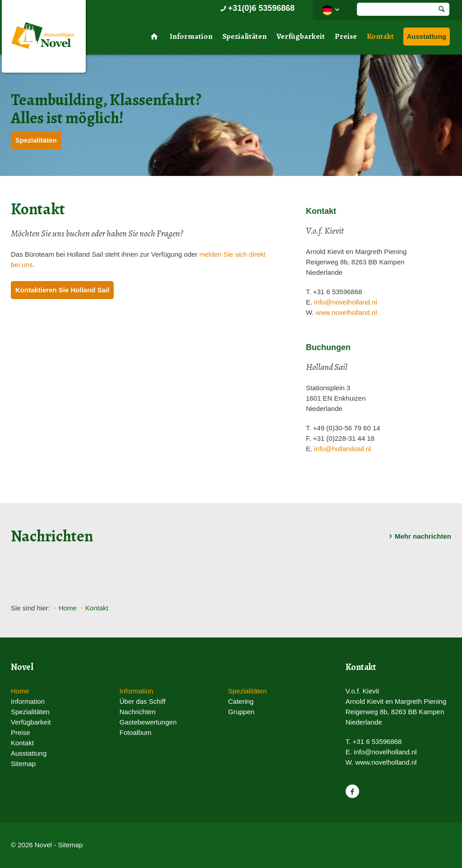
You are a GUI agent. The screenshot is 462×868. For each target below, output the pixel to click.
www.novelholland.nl (346, 312)
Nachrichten (138, 712)
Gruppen (241, 712)
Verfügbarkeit (301, 36)
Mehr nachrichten (418, 536)
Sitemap (23, 764)
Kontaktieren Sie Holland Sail (62, 290)
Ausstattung (427, 36)
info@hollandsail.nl (342, 449)
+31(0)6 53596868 (256, 8)
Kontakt (380, 36)
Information (191, 36)
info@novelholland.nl (346, 302)
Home (20, 691)
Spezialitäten (245, 36)
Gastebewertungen (148, 722)
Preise (346, 36)
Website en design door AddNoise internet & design (253, 846)
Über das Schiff (143, 701)
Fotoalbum (136, 732)
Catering (241, 701)
